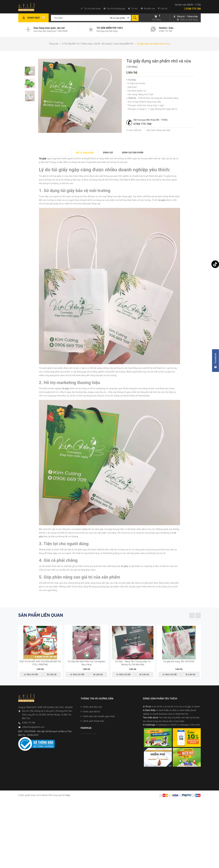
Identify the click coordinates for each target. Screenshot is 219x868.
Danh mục (37, 18)
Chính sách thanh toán (93, 729)
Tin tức (133, 9)
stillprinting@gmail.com (33, 735)
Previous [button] (192, 615)
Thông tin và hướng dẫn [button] (97, 707)
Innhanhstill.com (88, 742)
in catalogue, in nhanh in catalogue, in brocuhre (178, 733)
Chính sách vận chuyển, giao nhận (99, 724)
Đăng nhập (193, 16)
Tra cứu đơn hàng (91, 9)
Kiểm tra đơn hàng (189, 20)
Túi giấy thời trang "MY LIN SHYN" (179, 670)
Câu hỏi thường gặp (114, 9)
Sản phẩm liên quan (41, 615)
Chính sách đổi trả (91, 720)
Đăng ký (181, 16)
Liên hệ (163, 9)
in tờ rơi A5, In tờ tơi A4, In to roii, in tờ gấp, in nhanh (176, 715)
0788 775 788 (192, 9)
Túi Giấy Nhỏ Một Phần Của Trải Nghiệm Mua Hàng (86, 671)
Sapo (68, 803)
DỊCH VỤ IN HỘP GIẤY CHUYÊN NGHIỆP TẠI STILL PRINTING (40, 671)
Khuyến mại (148, 9)
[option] (31, 71)
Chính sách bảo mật (92, 715)
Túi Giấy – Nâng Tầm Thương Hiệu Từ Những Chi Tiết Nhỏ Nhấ (133, 671)
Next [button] (198, 615)
